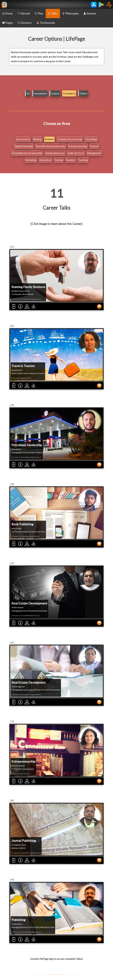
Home (7, 13)
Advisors (25, 23)
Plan (39, 13)
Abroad (24, 13)
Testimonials (46, 23)
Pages (8, 23)
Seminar (90, 13)
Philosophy (70, 13)
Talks (53, 13)
